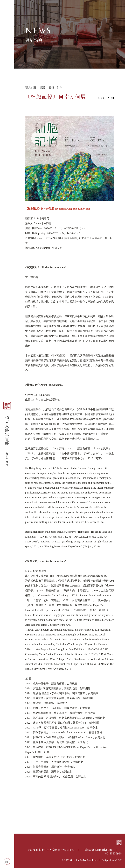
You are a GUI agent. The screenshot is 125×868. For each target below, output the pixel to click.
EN (7, 862)
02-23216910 (113, 853)
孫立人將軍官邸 (7, 434)
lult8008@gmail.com (98, 850)
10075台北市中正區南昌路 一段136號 (51, 850)
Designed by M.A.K (112, 860)
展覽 (43, 88)
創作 (59, 88)
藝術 (51, 88)
